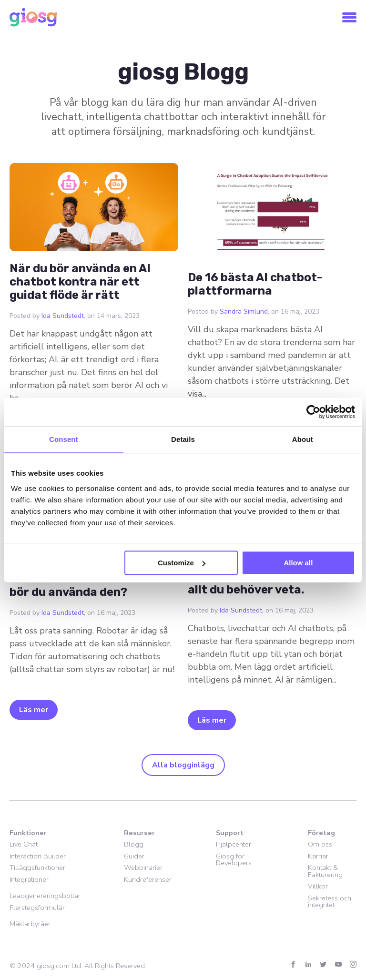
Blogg (134, 844)
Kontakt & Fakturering (325, 871)
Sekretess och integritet (330, 902)
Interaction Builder (38, 856)
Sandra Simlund (244, 311)
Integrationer (29, 879)
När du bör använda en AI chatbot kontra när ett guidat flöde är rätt (80, 282)
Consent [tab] (64, 439)
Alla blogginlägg (183, 765)
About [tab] (303, 439)
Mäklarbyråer (30, 924)
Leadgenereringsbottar (45, 896)
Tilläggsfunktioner (37, 868)
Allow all (298, 563)
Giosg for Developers (234, 860)
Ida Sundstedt (63, 316)
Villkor (318, 886)
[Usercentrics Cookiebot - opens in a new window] (313, 412)
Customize (182, 563)
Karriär (318, 856)
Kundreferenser (148, 879)
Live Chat (24, 844)
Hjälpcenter (234, 844)
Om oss (320, 844)
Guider (134, 856)
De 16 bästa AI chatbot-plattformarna (255, 284)
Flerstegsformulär (37, 908)
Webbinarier (143, 868)
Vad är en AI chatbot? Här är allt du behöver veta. (268, 583)
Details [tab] (183, 439)
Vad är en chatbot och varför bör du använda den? (91, 585)
